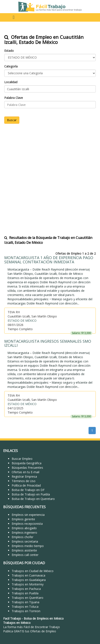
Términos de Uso (24, 481)
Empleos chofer (23, 537)
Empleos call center (25, 555)
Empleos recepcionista (27, 524)
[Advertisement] (50, 177)
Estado (9, 51)
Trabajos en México (17, 623)
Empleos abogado (24, 528)
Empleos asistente (24, 550)
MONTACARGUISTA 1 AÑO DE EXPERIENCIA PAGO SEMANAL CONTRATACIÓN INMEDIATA (49, 260)
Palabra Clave (14, 98)
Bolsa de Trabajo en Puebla (31, 494)
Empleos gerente (23, 519)
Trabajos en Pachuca (26, 589)
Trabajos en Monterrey (28, 584)
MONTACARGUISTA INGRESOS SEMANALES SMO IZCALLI (48, 343)
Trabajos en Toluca (25, 607)
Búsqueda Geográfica (27, 463)
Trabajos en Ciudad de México (33, 571)
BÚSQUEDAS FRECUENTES (24, 507)
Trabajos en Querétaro (27, 598)
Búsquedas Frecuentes (27, 468)
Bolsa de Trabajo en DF (28, 490)
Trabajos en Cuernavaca (28, 575)
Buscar (12, 120)
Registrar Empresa (24, 476)
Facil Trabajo (12, 618)
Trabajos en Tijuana (25, 602)
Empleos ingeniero (24, 532)
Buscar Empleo (22, 459)
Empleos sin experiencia (28, 515)
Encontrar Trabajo (47, 627)
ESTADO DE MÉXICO (22, 321)
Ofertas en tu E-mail (25, 472)
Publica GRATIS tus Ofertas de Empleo (30, 631)
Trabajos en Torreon (26, 611)
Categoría (11, 66)
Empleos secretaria (25, 541)
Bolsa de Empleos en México (44, 618)
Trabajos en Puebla (25, 593)
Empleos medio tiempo (28, 546)
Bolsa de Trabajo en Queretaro (33, 499)
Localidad (11, 82)
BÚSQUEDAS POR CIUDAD (24, 563)
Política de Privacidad (26, 485)
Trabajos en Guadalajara (29, 580)
